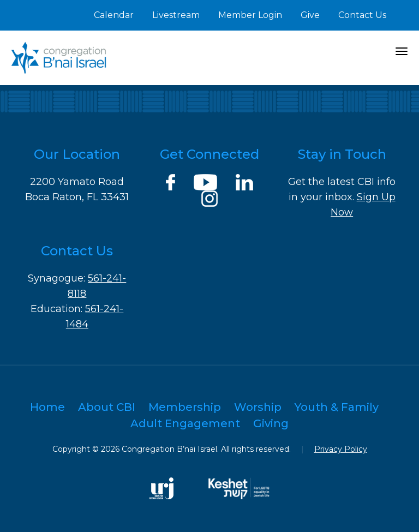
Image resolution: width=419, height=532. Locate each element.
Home (47, 407)
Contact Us (362, 15)
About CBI (107, 407)
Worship (258, 407)
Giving (271, 423)
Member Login (250, 15)
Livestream (176, 15)
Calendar (114, 15)
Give (310, 15)
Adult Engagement (185, 423)
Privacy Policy (341, 449)
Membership (185, 407)
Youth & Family (337, 407)
